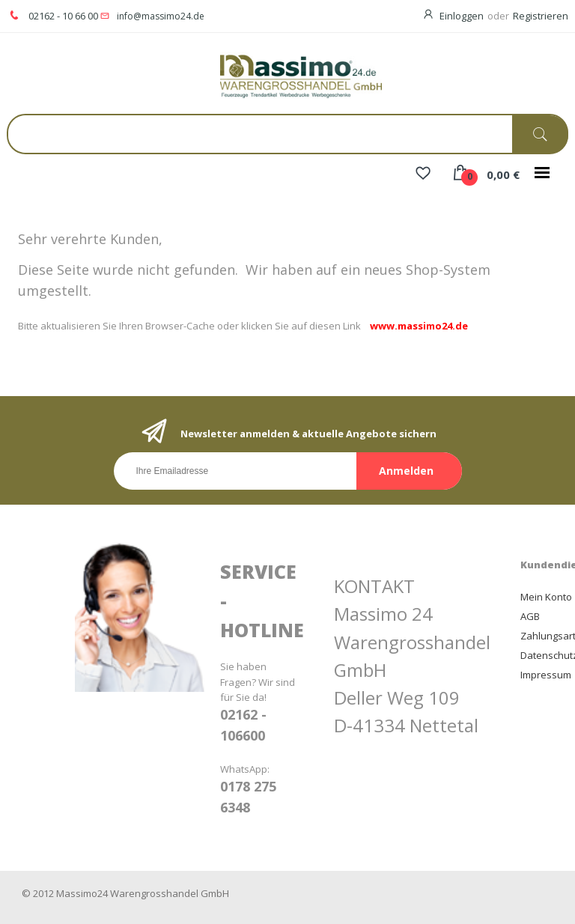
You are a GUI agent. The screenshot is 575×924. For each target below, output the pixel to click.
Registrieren (541, 16)
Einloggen (462, 16)
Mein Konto (546, 597)
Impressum (546, 675)
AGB (530, 616)
